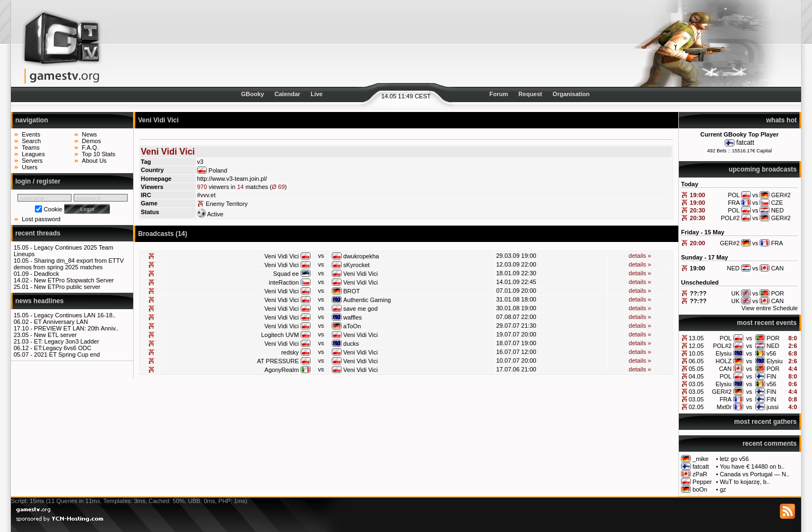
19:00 (697, 195)
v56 (772, 353)
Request (530, 94)
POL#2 (722, 346)
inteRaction (284, 282)
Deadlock (46, 274)
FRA (726, 399)
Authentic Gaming (367, 300)
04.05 (696, 376)
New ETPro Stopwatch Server (74, 280)
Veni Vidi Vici (281, 256)
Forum (499, 94)
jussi (773, 407)
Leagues (33, 154)
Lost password (41, 219)
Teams (31, 147)
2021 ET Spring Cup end (67, 354)
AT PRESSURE (278, 361)
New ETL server (55, 335)
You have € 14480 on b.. (752, 466)
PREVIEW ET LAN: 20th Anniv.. (76, 328)
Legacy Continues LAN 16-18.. (75, 315)
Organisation (571, 94)
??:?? (698, 293)
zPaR (700, 474)
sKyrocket (356, 265)
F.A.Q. (90, 147)
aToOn (352, 326)
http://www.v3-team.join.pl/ (232, 179)
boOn (700, 489)
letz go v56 (734, 459)
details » (640, 256)
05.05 (696, 369)
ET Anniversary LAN (61, 322)
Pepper (702, 482)
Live (317, 94)
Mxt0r (724, 407)
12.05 (696, 346)
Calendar (287, 94)
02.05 (696, 407)
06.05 (696, 361)
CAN (725, 369)
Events (31, 134)
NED (773, 346)
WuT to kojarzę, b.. (745, 482)
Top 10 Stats (98, 154)
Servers (32, 161)
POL (726, 338)
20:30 (697, 210)
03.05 (696, 384)
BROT (352, 291)
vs (749, 338)
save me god (360, 309)
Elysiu (723, 353)
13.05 (696, 338)
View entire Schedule (770, 308)
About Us (94, 161)
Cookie (53, 209)
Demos (91, 141)
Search (31, 141)
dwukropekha (361, 256)
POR (773, 338)
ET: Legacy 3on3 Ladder (66, 341)
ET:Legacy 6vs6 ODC (62, 348)
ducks (351, 344)
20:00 (697, 243)
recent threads (38, 233)
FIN (772, 376)
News (89, 134)
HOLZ (723, 361)
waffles (353, 317)
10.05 (696, 353)
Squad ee (286, 274)
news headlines (40, 301)
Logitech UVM (280, 335)
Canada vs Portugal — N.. (755, 474)
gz (723, 489)
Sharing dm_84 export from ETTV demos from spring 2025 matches (69, 264)
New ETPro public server (67, 287)
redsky (290, 352)
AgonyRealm (282, 370)
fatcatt (745, 143)
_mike (700, 459)
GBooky (253, 94)
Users (30, 167)
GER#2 (722, 392)
